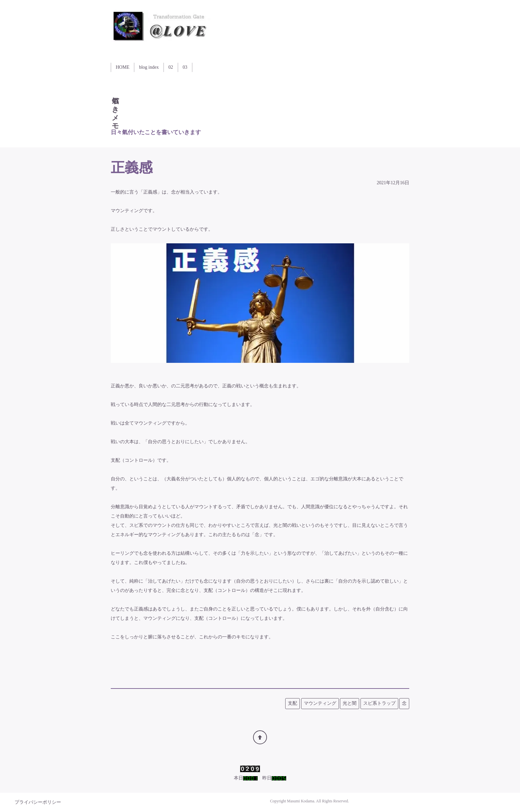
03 (185, 67)
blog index (149, 67)
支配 (292, 703)
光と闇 (350, 703)
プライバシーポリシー (38, 802)
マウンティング (320, 703)
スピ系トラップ (379, 703)
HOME (123, 67)
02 (171, 67)
